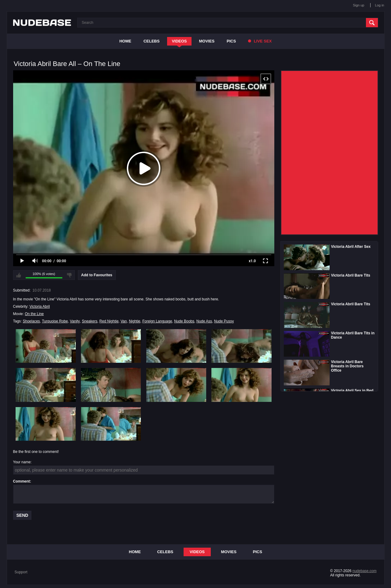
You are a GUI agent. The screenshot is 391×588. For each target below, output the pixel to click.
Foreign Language (157, 321)
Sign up (358, 5)
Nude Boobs (184, 321)
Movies (207, 41)
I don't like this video (69, 275)
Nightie (135, 321)
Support (21, 572)
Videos (179, 41)
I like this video (19, 275)
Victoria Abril (40, 307)
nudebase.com (365, 571)
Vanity (75, 321)
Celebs (152, 41)
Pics (231, 41)
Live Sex (260, 41)
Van (124, 321)
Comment (22, 481)
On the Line (34, 314)
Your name (22, 462)
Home (125, 41)
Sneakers (90, 321)
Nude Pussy (224, 321)
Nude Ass (204, 321)
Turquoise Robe (55, 321)
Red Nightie (109, 321)
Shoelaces (31, 321)
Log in (380, 5)
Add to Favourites (97, 275)
